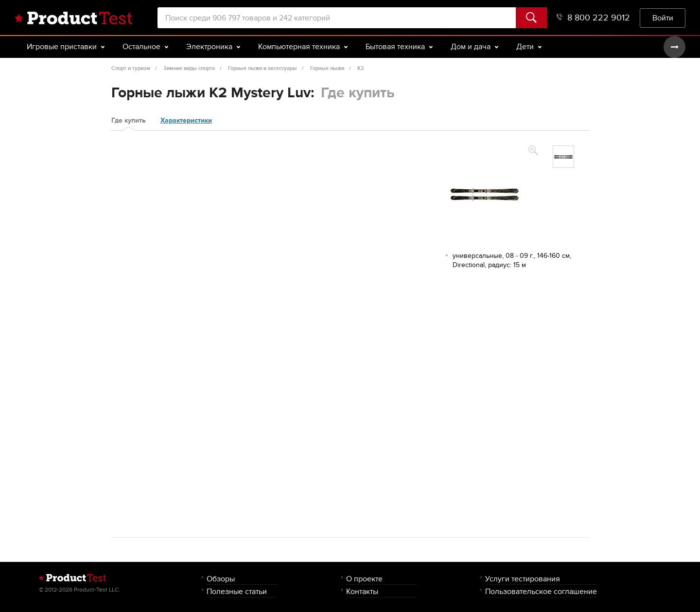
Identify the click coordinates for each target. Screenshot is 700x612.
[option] (563, 157)
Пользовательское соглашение (541, 591)
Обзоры (221, 579)
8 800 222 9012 (593, 18)
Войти (663, 18)
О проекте (364, 579)
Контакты (362, 591)
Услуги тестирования (523, 579)
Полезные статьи (237, 591)
